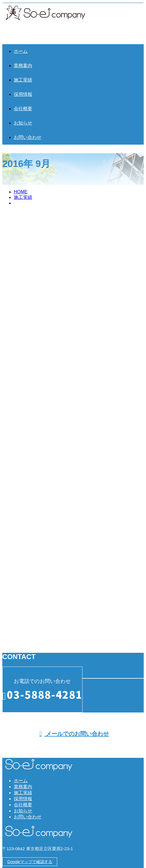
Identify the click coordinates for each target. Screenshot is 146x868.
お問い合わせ (28, 137)
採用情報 (23, 94)
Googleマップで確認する (30, 862)
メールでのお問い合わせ (74, 734)
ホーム (21, 51)
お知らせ (23, 123)
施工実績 (23, 80)
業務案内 (23, 66)
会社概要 (23, 109)
